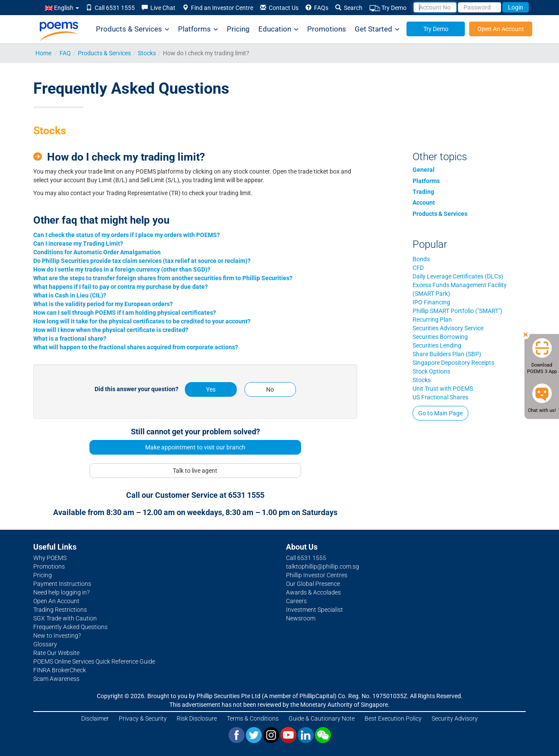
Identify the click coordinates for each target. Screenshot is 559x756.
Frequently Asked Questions (70, 627)
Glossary (45, 644)
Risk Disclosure (197, 718)
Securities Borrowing (440, 337)
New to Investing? (57, 636)
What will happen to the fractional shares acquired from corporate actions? (136, 347)
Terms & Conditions (253, 718)
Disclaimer (95, 718)
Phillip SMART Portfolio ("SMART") (457, 311)
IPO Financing (431, 302)
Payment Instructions (62, 584)
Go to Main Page (440, 413)
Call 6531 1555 (110, 8)
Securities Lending (437, 345)
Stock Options (431, 371)
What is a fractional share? (70, 338)
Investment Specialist (314, 610)
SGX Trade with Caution (65, 618)
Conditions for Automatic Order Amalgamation (97, 252)
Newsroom (301, 618)
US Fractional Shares (440, 397)
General (424, 170)
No (270, 389)
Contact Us (279, 8)
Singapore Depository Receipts (453, 363)
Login (516, 7)
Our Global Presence (313, 584)
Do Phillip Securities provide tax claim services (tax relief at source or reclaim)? (142, 261)
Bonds (421, 259)
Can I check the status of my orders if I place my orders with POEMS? (127, 235)
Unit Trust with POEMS (443, 389)
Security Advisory (455, 718)
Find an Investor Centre (218, 8)
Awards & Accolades (313, 592)
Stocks (147, 53)
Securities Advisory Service (448, 328)
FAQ (65, 53)
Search (349, 8)
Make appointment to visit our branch (195, 447)
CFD (418, 268)
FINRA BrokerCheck (60, 670)
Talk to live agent (195, 471)
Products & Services (133, 29)
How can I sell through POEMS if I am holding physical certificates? (125, 313)
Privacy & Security (143, 718)
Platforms (198, 29)
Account (424, 202)
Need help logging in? (61, 592)
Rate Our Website (56, 653)
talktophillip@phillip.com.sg (322, 566)
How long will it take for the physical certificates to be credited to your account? (142, 321)
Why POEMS (50, 558)
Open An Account (501, 29)
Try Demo (388, 8)
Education (278, 29)
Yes (211, 389)
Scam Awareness (56, 679)
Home (43, 53)
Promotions (327, 29)
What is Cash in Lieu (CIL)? (70, 295)
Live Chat (159, 8)
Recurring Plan (432, 319)
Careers (296, 601)
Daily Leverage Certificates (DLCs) (458, 276)
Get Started (377, 29)
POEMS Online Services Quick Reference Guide (94, 661)
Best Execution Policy (393, 718)
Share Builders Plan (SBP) (447, 354)
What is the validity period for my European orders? (103, 304)
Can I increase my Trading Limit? (78, 244)
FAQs (317, 8)
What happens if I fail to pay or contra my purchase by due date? (121, 287)
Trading (423, 192)
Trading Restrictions (60, 610)
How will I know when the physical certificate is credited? (111, 330)
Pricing (238, 29)
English (62, 8)
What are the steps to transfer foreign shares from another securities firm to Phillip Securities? (163, 278)
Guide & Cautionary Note (322, 718)
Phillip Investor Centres (317, 575)
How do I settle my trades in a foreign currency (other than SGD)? (122, 269)
